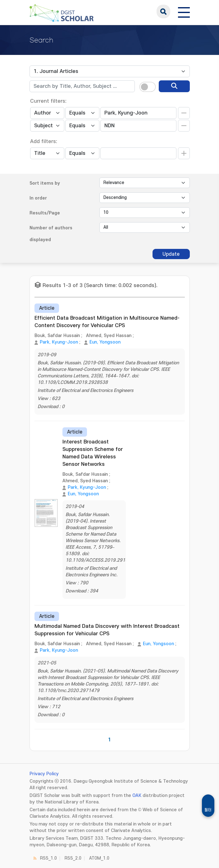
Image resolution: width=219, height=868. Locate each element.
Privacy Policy (44, 774)
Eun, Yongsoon (105, 342)
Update (171, 254)
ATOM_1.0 (99, 858)
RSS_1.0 (48, 858)
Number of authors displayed (51, 234)
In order (38, 198)
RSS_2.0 (73, 858)
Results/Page (45, 213)
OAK (137, 796)
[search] (174, 86)
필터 (208, 810)
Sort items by (45, 183)
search (163, 11)
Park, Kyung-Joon (59, 342)
